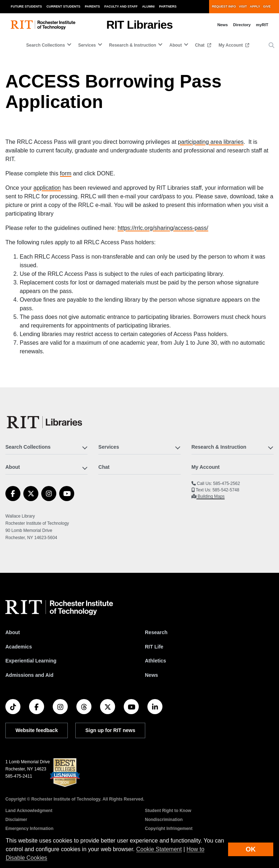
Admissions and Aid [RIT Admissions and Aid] (29, 675)
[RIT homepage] (43, 25)
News (223, 25)
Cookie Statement (159, 849)
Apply (255, 6)
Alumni (148, 6)
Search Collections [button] (46, 45)
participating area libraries (211, 142)
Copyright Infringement (169, 829)
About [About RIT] (13, 632)
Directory (242, 25)
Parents (93, 6)
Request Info (224, 6)
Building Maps (211, 496)
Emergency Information (29, 829)
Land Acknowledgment (29, 811)
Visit (243, 6)
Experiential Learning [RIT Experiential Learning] (31, 661)
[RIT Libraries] (45, 422)
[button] (271, 46)
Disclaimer (16, 820)
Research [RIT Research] (156, 632)
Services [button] (87, 45)
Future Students (26, 6)
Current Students (64, 6)
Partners (168, 6)
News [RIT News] (152, 675)
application (47, 188)
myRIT (262, 25)
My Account (231, 45)
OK (251, 849)
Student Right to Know (168, 811)
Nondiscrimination (164, 820)
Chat (200, 45)
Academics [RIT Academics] (19, 647)
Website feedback (37, 730)
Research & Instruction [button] (133, 45)
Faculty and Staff (121, 6)
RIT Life (154, 647)
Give (267, 6)
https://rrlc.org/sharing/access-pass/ (163, 228)
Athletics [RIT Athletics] (155, 661)
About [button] (176, 45)
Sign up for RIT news (110, 730)
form (66, 173)
